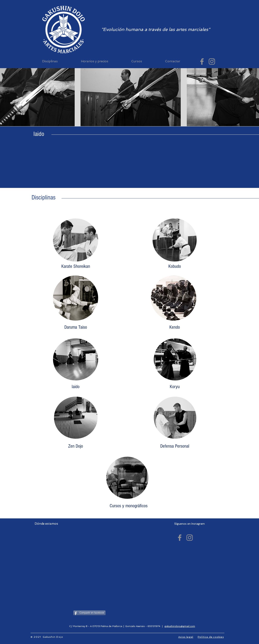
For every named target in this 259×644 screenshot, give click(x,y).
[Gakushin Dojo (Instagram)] (212, 61)
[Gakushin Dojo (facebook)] (202, 61)
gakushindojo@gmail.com (180, 626)
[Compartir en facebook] (89, 613)
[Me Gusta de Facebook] (134, 613)
